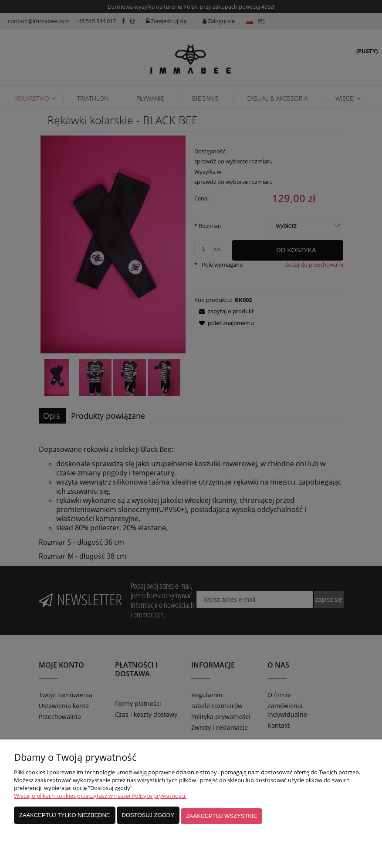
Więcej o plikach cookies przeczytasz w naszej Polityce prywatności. (100, 800)
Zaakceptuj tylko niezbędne (65, 818)
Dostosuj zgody (148, 818)
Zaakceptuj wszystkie (221, 818)
